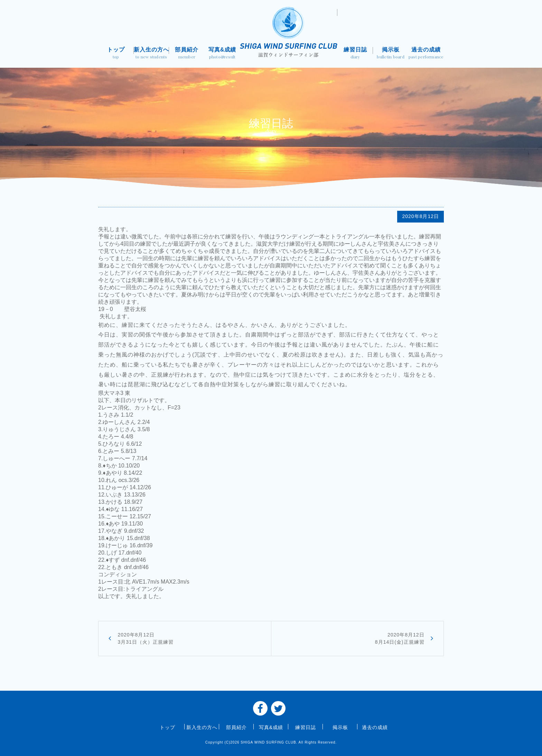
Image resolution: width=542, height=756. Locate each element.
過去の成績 (426, 54)
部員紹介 (187, 54)
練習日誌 (355, 54)
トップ (116, 54)
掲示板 (391, 54)
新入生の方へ (152, 54)
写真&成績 (222, 54)
